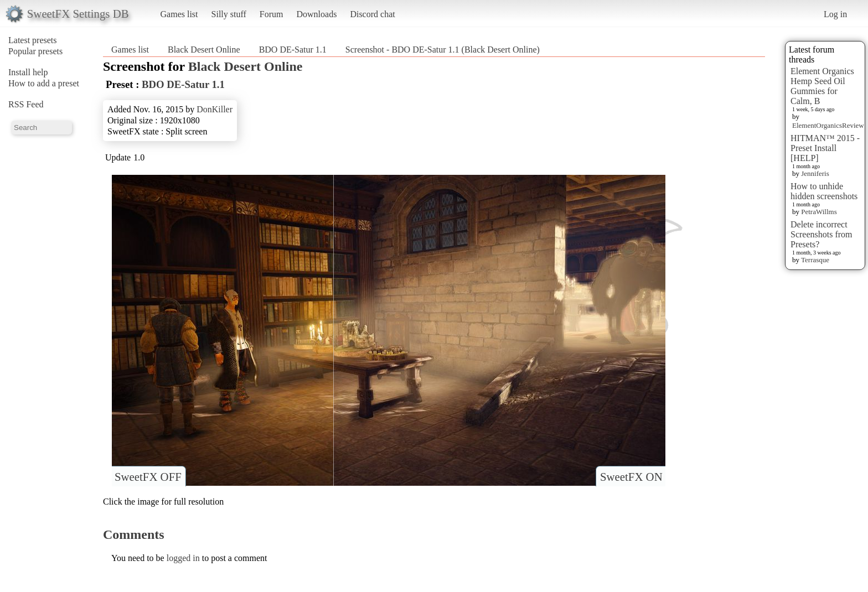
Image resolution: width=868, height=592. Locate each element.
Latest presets (33, 40)
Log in (835, 14)
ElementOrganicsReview (828, 125)
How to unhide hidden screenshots (824, 191)
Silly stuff (229, 14)
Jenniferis (815, 173)
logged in (183, 558)
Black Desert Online (204, 50)
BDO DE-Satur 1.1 (293, 50)
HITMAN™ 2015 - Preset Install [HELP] (825, 148)
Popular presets (35, 51)
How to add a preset (44, 83)
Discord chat (372, 14)
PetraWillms (819, 212)
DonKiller (215, 109)
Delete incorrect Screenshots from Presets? (821, 234)
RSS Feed (26, 104)
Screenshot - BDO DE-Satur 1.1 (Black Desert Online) (443, 50)
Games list (179, 14)
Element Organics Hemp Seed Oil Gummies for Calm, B (822, 86)
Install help (28, 72)
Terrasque (815, 260)
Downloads (316, 14)
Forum (272, 14)
